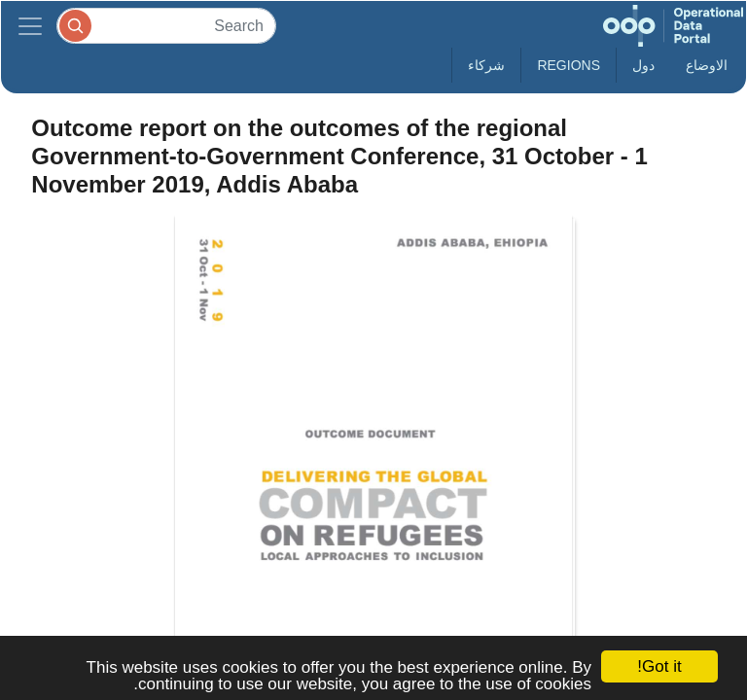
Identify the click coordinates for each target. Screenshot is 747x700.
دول (643, 65)
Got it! (659, 666)
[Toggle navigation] (30, 26)
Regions (569, 65)
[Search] (166, 26)
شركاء (486, 65)
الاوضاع (707, 65)
